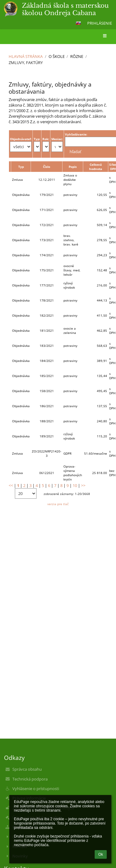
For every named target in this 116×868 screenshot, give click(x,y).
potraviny (70, 195)
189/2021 (47, 436)
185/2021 (47, 376)
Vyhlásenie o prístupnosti (36, 789)
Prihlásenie (100, 23)
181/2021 (47, 331)
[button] (78, 23)
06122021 (47, 473)
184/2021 (47, 361)
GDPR (67, 453)
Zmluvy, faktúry (26, 63)
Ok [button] (101, 854)
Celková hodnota (96, 167)
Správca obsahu (27, 769)
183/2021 (47, 346)
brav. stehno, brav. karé (71, 240)
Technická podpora (30, 779)
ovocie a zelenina (70, 331)
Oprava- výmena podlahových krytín (73, 473)
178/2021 (47, 300)
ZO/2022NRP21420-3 (47, 453)
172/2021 (47, 225)
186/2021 (47, 406)
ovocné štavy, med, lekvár (72, 270)
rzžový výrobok (69, 436)
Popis (73, 167)
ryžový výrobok (69, 285)
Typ (21, 167)
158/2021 (47, 391)
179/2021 (47, 195)
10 (75, 485)
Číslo (47, 167)
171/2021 (47, 210)
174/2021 (47, 255)
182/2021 (47, 315)
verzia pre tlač (58, 504)
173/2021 (47, 240)
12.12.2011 (47, 180)
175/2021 (47, 270)
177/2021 (47, 285)
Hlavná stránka (26, 56)
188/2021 (47, 421)
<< (11, 485)
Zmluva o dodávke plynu (70, 180)
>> (83, 485)
